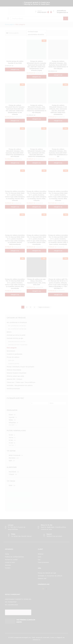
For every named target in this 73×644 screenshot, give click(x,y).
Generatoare (11, 351)
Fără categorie (12, 348)
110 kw (11, 438)
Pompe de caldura (13, 357)
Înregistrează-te (62, 12)
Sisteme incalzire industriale (16, 373)
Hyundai (12, 417)
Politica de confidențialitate (14, 557)
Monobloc (12, 458)
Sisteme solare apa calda (15, 376)
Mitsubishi (12, 423)
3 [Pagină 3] (31, 307)
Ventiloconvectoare (13, 389)
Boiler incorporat (15, 455)
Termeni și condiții (11, 560)
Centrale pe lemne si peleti (16, 335)
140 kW (11, 445)
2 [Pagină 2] (27, 307)
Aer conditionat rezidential (17, 329)
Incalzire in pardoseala (14, 354)
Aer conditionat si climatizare (17, 322)
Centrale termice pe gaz (15, 338)
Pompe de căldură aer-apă (47, 573)
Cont (39, 557)
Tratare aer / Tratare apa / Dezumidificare (21, 382)
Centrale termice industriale (18, 345)
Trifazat (11, 474)
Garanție (8, 565)
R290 (11, 485)
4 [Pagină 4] (34, 307)
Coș (39, 560)
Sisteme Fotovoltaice (14, 370)
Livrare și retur (10, 562)
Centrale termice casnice (17, 341)
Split (10, 461)
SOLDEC (12, 425)
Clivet (11, 415)
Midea (11, 420)
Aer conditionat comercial (17, 326)
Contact (8, 568)
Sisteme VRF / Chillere (14, 379)
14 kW (11, 443)
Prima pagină (9, 24)
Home (7, 554)
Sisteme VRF (42, 578)
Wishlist (41, 554)
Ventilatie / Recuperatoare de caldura (20, 385)
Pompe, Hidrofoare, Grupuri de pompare (20, 367)
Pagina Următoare (44, 307)
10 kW (11, 435)
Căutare (66, 18)
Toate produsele (43, 562)
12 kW (11, 440)
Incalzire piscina (14, 364)
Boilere (9, 332)
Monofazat (12, 472)
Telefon (40, 11)
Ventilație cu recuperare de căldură (50, 576)
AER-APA (11, 360)
